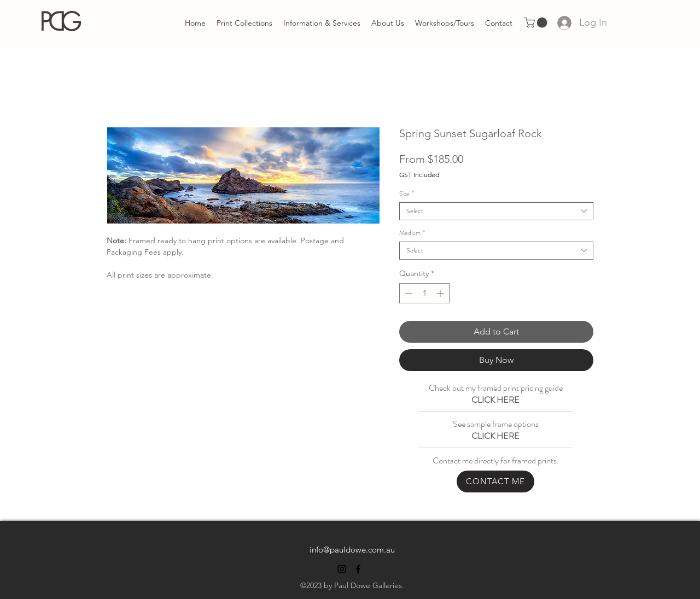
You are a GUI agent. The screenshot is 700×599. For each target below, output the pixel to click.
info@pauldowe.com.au (352, 550)
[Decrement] (408, 293)
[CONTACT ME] (495, 481)
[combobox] (496, 211)
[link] (537, 23)
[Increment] (441, 293)
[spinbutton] (424, 293)
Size (407, 194)
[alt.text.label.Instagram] (342, 569)
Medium (412, 233)
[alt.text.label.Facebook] (358, 569)
